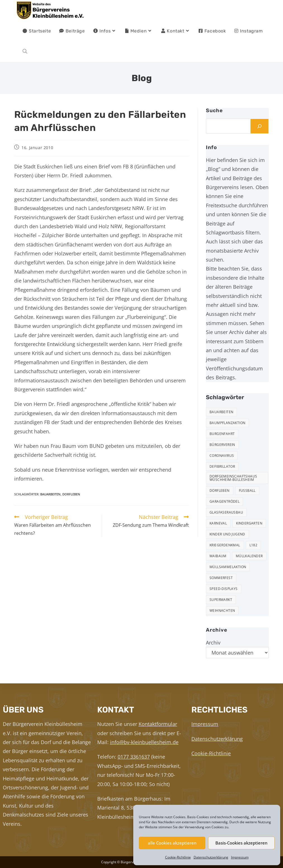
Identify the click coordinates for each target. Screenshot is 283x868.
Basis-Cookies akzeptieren (241, 843)
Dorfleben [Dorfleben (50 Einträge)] (220, 491)
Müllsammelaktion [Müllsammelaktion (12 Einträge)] (228, 567)
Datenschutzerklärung (211, 857)
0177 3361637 (134, 757)
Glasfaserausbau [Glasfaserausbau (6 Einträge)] (226, 512)
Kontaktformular (158, 724)
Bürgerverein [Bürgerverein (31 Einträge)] (222, 445)
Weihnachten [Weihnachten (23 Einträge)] (222, 611)
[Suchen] (260, 126)
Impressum (240, 857)
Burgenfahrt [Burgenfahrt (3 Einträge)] (222, 434)
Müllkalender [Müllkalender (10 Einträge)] (249, 556)
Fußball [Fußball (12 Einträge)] (247, 491)
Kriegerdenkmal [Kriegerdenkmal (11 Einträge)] (225, 545)
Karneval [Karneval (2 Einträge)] (218, 523)
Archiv (213, 643)
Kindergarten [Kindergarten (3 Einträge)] (249, 523)
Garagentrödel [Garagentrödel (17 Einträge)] (224, 501)
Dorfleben (71, 494)
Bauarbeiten (50, 494)
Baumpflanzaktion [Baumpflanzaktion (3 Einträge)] (227, 423)
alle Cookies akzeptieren (172, 843)
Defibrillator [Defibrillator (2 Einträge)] (222, 466)
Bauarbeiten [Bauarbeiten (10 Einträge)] (221, 412)
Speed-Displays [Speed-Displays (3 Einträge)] (224, 589)
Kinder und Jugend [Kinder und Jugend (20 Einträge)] (227, 534)
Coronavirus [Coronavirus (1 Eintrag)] (222, 456)
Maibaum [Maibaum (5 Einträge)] (218, 556)
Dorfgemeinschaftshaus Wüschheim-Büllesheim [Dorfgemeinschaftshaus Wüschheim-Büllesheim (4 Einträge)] (233, 478)
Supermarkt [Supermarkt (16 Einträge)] (221, 600)
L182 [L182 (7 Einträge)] (254, 545)
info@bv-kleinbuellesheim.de (144, 742)
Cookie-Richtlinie (178, 857)
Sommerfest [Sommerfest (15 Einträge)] (221, 578)
